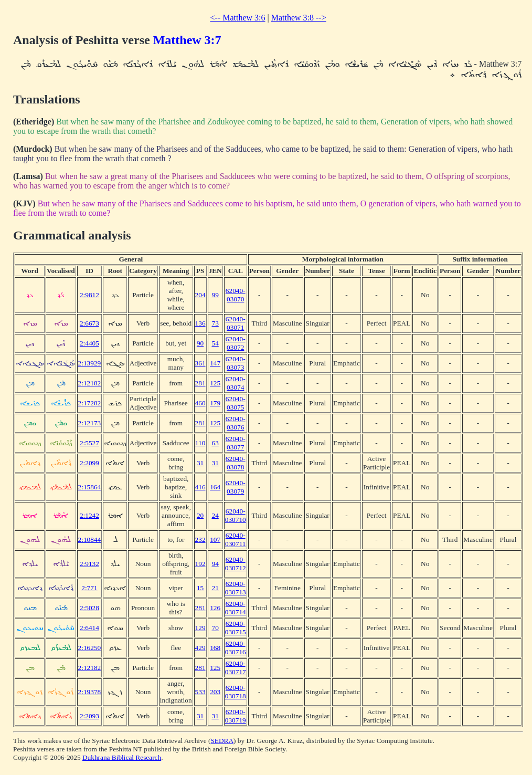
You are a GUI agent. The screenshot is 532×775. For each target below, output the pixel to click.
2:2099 (89, 463)
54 (215, 343)
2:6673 (89, 323)
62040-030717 (236, 668)
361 (200, 363)
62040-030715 (236, 628)
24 (215, 515)
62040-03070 (236, 295)
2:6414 (89, 628)
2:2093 (89, 716)
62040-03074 (236, 383)
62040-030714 (236, 608)
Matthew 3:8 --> (299, 18)
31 (200, 463)
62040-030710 (236, 515)
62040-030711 (236, 540)
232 (200, 540)
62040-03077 (236, 443)
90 (200, 343)
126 (215, 608)
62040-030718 (236, 692)
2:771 (89, 588)
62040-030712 (236, 564)
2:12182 (90, 383)
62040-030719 (236, 716)
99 (215, 295)
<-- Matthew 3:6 (238, 18)
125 (215, 383)
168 (215, 648)
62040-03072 (236, 343)
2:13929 (90, 363)
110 (200, 443)
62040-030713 (236, 588)
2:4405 (89, 343)
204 (200, 295)
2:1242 (89, 515)
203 (215, 692)
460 (200, 403)
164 (215, 487)
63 (215, 443)
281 (200, 383)
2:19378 (90, 692)
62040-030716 (236, 648)
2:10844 (90, 540)
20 (200, 515)
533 (200, 692)
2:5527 (89, 443)
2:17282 (90, 403)
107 (215, 540)
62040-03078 (236, 463)
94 (215, 564)
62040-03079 (236, 487)
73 (215, 323)
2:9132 (89, 564)
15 (200, 588)
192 (200, 564)
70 (215, 628)
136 (200, 323)
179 (215, 403)
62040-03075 (236, 403)
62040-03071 (236, 323)
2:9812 (89, 295)
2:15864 (90, 487)
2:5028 (89, 608)
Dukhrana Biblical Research (122, 757)
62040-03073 (236, 363)
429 (200, 648)
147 (215, 363)
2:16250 (90, 648)
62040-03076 (236, 423)
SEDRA (222, 741)
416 (200, 487)
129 (200, 628)
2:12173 (90, 423)
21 (215, 588)
